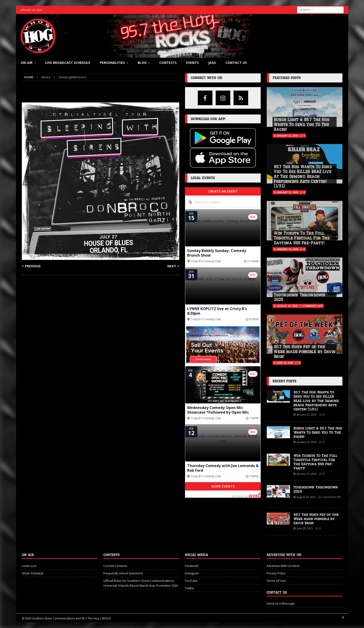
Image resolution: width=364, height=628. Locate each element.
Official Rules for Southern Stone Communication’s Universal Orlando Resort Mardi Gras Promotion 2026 (141, 583)
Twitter (190, 588)
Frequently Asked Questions (123, 573)
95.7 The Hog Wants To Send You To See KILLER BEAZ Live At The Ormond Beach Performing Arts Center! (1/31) (303, 176)
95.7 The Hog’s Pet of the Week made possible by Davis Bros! (304, 352)
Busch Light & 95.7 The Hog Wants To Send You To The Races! (301, 124)
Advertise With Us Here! (283, 566)
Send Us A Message (281, 603)
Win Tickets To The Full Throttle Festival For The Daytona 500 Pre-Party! (302, 238)
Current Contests (115, 566)
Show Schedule (33, 573)
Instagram (192, 573)
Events (192, 63)
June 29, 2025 (285, 363)
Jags (212, 63)
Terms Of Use (276, 581)
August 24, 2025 (287, 306)
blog (142, 63)
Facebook (192, 566)
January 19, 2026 (288, 249)
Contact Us (236, 63)
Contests (168, 63)
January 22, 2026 (288, 136)
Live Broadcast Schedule (68, 63)
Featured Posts (287, 78)
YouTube (191, 581)
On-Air (27, 63)
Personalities (112, 63)
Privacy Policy (276, 573)
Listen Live (29, 566)
